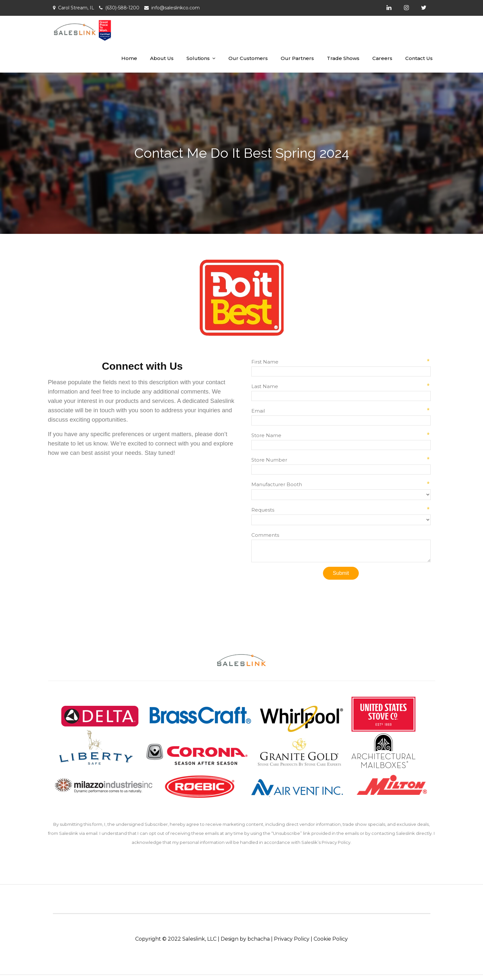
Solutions (198, 58)
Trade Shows (343, 58)
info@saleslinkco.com (176, 8)
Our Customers (248, 58)
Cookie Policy (331, 939)
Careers (382, 58)
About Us (162, 58)
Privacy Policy (292, 939)
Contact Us (419, 58)
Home (129, 58)
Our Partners (297, 58)
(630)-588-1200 (122, 8)
